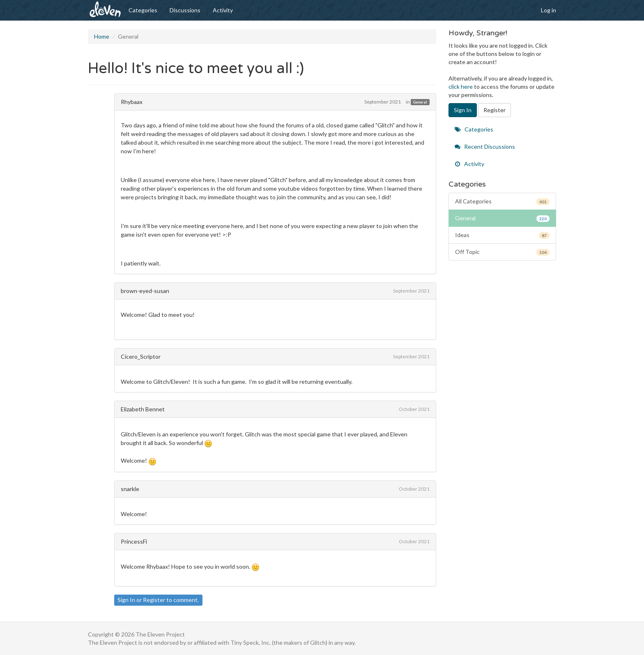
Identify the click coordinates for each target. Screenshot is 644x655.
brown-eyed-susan (145, 291)
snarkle (130, 489)
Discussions (185, 10)
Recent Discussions (485, 146)
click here (461, 86)
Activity (223, 10)
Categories (143, 10)
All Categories (503, 201)
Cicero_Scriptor (141, 356)
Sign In (126, 600)
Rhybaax (132, 102)
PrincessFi (134, 541)
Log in (549, 10)
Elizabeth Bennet (143, 409)
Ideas (503, 235)
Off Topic (503, 252)
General (420, 102)
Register (154, 600)
